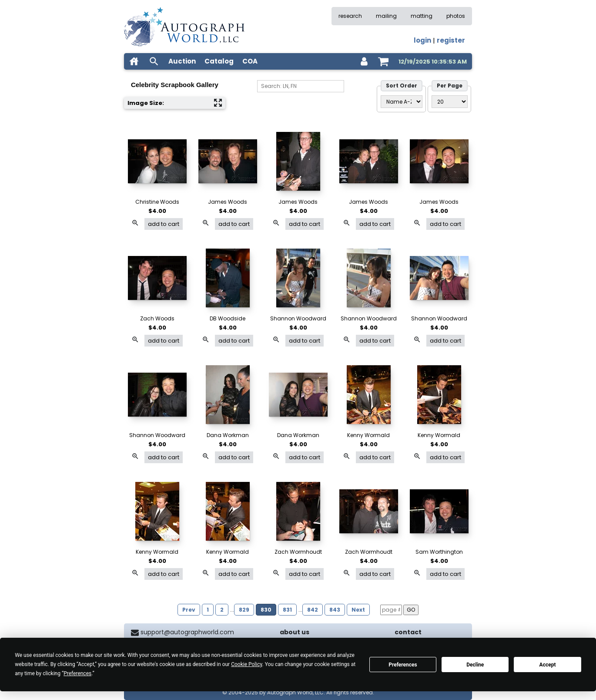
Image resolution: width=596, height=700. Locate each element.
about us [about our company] (295, 632)
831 (287, 610)
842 (313, 610)
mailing (386, 16)
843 (335, 610)
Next (358, 610)
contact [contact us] (408, 632)
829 (244, 610)
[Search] (301, 86)
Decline (475, 665)
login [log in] (422, 40)
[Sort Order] (402, 102)
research (350, 16)
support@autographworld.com (187, 632)
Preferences (403, 665)
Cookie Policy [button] (246, 664)
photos (456, 16)
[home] (134, 61)
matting (422, 16)
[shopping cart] (383, 61)
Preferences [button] (77, 673)
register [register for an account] (451, 40)
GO (411, 610)
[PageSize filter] (450, 102)
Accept (548, 665)
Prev (189, 610)
